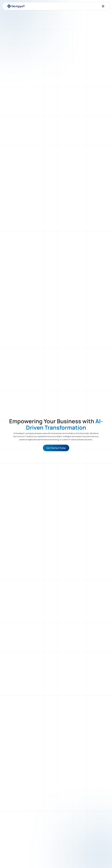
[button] (103, 6)
